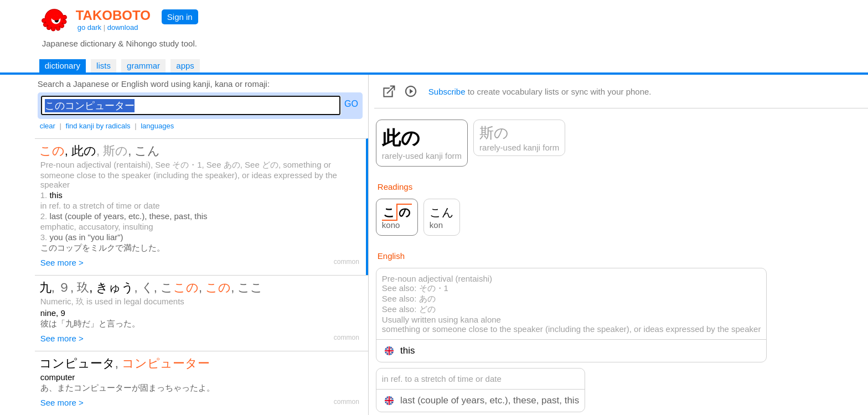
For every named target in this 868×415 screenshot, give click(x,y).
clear (48, 126)
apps (185, 66)
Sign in (180, 17)
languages (157, 126)
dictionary (63, 66)
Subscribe (447, 92)
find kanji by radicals (98, 126)
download (123, 27)
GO (351, 104)
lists (104, 66)
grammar (143, 66)
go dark (89, 27)
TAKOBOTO (113, 15)
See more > (62, 263)
